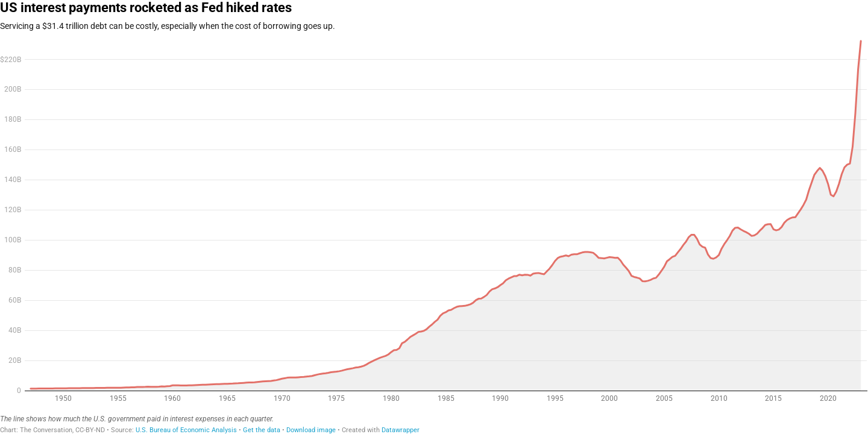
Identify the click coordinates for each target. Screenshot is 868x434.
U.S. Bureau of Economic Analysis (186, 430)
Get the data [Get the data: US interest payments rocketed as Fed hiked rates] (262, 430)
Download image (311, 430)
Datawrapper (401, 430)
